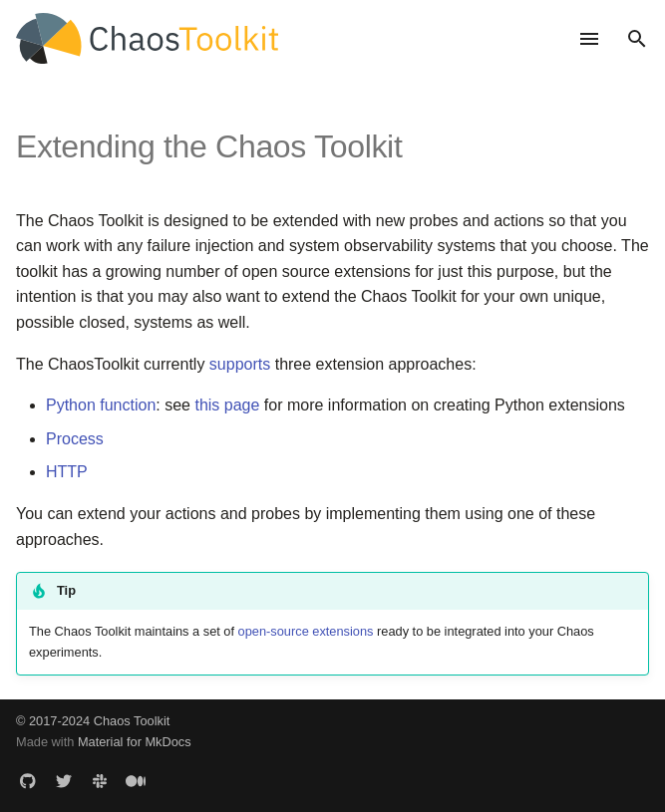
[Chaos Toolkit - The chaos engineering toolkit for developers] (285, 38)
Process (75, 439)
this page (227, 405)
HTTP (67, 472)
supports (240, 364)
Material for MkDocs (135, 742)
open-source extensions (306, 631)
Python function (101, 405)
